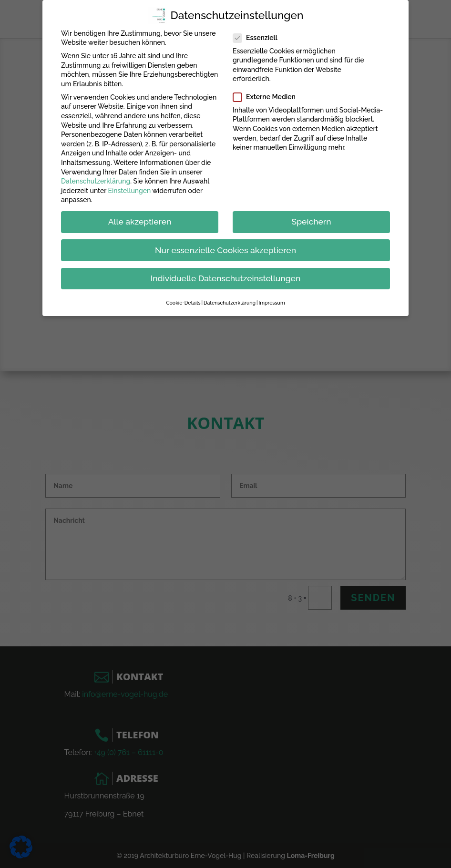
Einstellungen (130, 188)
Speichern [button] (312, 219)
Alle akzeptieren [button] (140, 219)
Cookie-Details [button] (183, 300)
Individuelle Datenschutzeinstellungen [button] (226, 276)
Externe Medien (268, 95)
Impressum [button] (272, 300)
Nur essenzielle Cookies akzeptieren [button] (225, 247)
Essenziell (259, 36)
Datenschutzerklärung (96, 179)
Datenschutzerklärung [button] (230, 300)
